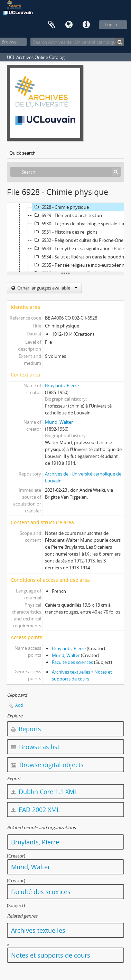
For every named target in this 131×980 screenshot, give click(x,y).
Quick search (22, 153)
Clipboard (52, 25)
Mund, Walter (59, 422)
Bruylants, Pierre (62, 385)
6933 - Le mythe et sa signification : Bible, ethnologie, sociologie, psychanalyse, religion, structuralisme (81, 248)
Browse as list (35, 747)
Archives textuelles (71, 672)
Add (19, 705)
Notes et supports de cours (51, 955)
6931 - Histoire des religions (65, 232)
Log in (111, 24)
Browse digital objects (47, 765)
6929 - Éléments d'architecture (68, 215)
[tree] (65, 237)
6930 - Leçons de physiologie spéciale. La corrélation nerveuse (81, 224)
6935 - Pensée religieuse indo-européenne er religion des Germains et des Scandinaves (81, 265)
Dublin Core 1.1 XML (44, 792)
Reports (26, 729)
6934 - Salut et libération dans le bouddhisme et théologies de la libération (81, 257)
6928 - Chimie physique (61, 207)
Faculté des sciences (72, 662)
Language (69, 25)
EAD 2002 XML (35, 810)
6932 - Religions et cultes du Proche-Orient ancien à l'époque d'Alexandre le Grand (81, 240)
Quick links (86, 25)
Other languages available (47, 288)
